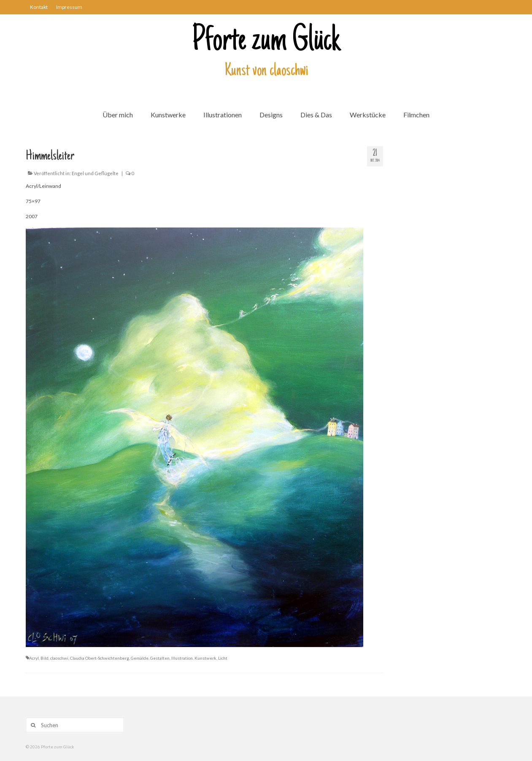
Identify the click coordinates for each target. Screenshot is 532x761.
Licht (223, 658)
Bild (45, 658)
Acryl (34, 658)
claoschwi (59, 658)
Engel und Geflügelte (95, 173)
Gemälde (140, 658)
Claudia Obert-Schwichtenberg (100, 658)
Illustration (182, 658)
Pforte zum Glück (266, 42)
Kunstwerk (205, 658)
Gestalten (160, 658)
